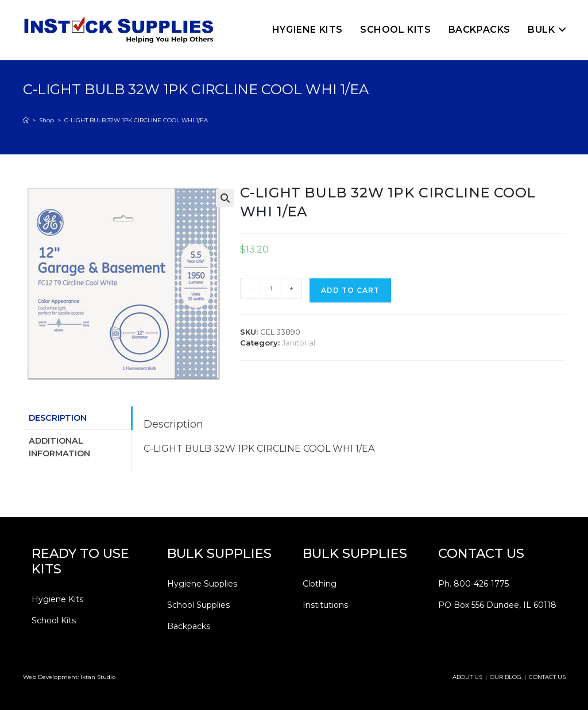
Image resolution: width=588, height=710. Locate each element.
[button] (225, 198)
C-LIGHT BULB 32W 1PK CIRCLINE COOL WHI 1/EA (136, 120)
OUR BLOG (506, 677)
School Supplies (198, 605)
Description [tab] (58, 418)
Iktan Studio (98, 677)
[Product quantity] (271, 288)
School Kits (54, 620)
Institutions (325, 605)
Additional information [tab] (59, 447)
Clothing (320, 584)
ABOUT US (467, 677)
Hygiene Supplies (202, 584)
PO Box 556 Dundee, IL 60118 (497, 605)
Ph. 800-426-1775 (473, 584)
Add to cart (350, 290)
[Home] (26, 120)
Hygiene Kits (57, 599)
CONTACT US (547, 677)
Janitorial (299, 343)
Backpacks (189, 626)
